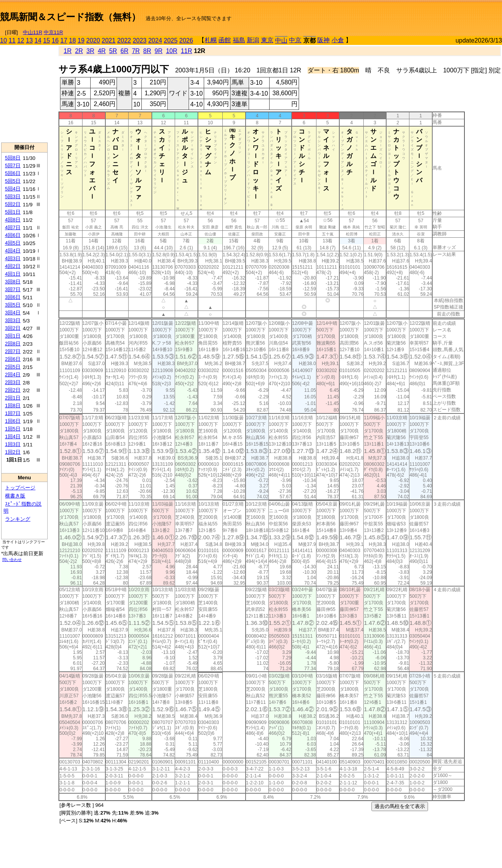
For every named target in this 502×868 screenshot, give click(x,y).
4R (101, 51)
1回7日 (13, 413)
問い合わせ (12, 560)
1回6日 (13, 421)
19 (81, 40)
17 (64, 40)
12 (21, 40)
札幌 (211, 40)
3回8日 (13, 282)
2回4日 (13, 375)
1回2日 (13, 452)
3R (90, 51)
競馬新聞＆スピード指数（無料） (70, 17)
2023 (140, 40)
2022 (124, 40)
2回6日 (13, 359)
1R (67, 51)
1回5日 (13, 429)
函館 (225, 40)
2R (79, 51)
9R (158, 51)
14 (38, 40)
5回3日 (13, 196)
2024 (155, 40)
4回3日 (13, 258)
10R (171, 51)
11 (12, 40)
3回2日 (13, 328)
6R (124, 51)
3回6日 (13, 297)
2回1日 (13, 398)
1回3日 (13, 444)
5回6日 (13, 173)
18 (72, 40)
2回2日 (13, 390)
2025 (171, 40)
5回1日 (13, 212)
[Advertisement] (411, 14)
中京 (295, 40)
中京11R (53, 32)
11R (187, 51)
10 (3, 40)
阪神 (323, 40)
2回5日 (13, 367)
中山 (281, 40)
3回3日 (13, 320)
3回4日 (13, 313)
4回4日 (13, 251)
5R (113, 51)
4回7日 (13, 227)
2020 (93, 40)
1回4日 (13, 437)
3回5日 (13, 305)
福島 (239, 40)
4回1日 (13, 274)
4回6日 (13, 235)
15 (46, 40)
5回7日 (13, 166)
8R (147, 51)
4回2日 (13, 266)
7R (136, 51)
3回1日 (13, 336)
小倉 (338, 40)
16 (55, 40)
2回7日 (13, 351)
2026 (186, 40)
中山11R (33, 32)
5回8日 (13, 158)
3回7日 (13, 289)
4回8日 (13, 220)
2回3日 (13, 382)
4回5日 (13, 243)
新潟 (253, 40)
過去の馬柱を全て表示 (400, 806)
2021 (109, 40)
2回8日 (13, 344)
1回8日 (13, 406)
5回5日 (13, 181)
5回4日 (13, 189)
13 (29, 40)
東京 (267, 40)
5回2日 (13, 204)
